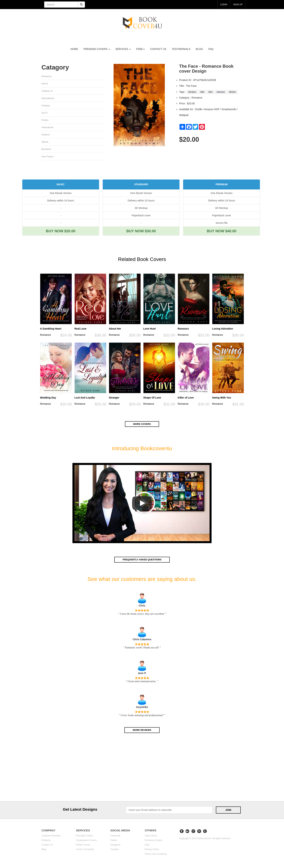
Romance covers (154, 842)
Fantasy (46, 106)
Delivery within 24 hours (61, 202)
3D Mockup (141, 210)
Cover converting (85, 851)
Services (123, 49)
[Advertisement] (142, 770)
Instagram (115, 846)
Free (140, 49)
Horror (45, 84)
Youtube (114, 851)
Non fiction (48, 158)
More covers (142, 426)
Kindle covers (83, 846)
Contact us (158, 49)
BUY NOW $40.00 (222, 233)
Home (74, 49)
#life (202, 92)
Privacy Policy (152, 851)
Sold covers (151, 837)
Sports (45, 143)
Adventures (48, 128)
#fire (210, 92)
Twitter (114, 842)
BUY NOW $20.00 (61, 233)
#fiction (232, 92)
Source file (222, 224)
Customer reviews (51, 837)
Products (46, 842)
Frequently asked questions (142, 561)
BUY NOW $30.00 (141, 233)
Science (46, 136)
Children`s (47, 91)
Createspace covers (86, 842)
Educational (48, 99)
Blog (199, 49)
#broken (192, 92)
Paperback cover (141, 217)
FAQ (211, 49)
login (222, 4)
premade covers (97, 49)
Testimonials (181, 49)
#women (221, 92)
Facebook (115, 837)
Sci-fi (45, 114)
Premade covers (84, 837)
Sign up (237, 4)
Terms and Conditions (156, 855)
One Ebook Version (61, 195)
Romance (47, 76)
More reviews (142, 732)
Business (46, 151)
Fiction (45, 121)
